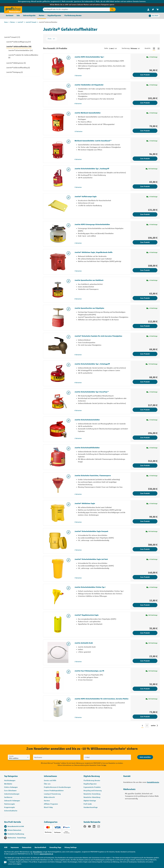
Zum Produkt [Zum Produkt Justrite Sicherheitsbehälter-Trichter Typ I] (145, 605)
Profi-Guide (88, 804)
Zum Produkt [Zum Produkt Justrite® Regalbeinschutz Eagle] (145, 633)
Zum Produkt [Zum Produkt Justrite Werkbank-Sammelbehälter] (145, 131)
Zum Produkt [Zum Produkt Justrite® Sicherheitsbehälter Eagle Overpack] (145, 549)
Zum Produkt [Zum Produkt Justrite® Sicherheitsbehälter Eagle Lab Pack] (145, 577)
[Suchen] (113, 9)
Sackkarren (8, 797)
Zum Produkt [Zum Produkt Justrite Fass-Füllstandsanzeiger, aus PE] (145, 689)
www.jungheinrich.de (46, 854)
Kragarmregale (10, 807)
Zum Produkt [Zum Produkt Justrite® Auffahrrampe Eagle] (145, 214)
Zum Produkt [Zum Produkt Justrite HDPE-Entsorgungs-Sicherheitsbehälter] (145, 242)
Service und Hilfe (50, 781)
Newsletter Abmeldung (92, 797)
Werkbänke (8, 784)
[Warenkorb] (158, 9)
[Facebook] (85, 827)
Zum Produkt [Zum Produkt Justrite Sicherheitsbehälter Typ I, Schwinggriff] (145, 382)
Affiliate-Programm (51, 804)
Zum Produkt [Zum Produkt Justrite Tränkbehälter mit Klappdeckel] (145, 103)
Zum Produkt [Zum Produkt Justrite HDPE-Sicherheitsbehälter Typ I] (145, 75)
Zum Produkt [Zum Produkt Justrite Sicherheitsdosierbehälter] (145, 438)
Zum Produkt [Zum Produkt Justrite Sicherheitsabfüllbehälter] (145, 466)
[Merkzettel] (153, 9)
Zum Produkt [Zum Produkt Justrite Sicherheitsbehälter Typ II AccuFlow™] (145, 410)
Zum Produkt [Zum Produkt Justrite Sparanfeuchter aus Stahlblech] (145, 298)
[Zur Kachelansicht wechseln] (159, 48)
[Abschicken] (145, 757)
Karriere (47, 801)
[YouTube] (89, 827)
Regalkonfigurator (90, 784)
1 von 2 (113, 49)
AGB (6, 847)
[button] (102, 777)
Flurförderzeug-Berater (92, 781)
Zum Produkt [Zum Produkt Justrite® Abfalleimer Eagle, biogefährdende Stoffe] (145, 270)
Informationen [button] (50, 776)
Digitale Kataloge (90, 801)
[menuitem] (148, 9)
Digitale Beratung (92, 776)
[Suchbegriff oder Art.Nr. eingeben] (76, 9)
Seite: (106, 48)
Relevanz (135, 49)
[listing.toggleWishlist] (69, 58)
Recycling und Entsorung (93, 791)
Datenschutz (27, 847)
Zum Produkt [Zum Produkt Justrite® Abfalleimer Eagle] (145, 521)
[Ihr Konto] (148, 9)
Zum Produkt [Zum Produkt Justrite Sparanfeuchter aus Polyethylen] (145, 326)
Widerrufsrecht (49, 797)
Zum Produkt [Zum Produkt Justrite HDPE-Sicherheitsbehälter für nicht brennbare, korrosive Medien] (145, 717)
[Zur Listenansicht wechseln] (154, 48)
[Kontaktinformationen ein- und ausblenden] (5, 863)
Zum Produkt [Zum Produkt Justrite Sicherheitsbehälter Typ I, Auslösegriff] (145, 187)
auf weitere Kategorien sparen (103, 5)
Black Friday (48, 807)
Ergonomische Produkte (92, 787)
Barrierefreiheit (40, 847)
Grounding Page (55, 847)
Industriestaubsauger (12, 794)
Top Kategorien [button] (11, 776)
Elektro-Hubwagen (11, 787)
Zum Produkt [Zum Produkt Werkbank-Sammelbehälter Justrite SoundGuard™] (145, 159)
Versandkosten (38, 852)
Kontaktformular (153, 782)
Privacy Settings (71, 847)
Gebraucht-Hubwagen (12, 801)
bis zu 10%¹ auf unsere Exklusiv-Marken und (76, 5)
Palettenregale (10, 804)
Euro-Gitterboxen (10, 791)
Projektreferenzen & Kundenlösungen (57, 787)
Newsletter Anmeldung (92, 794)
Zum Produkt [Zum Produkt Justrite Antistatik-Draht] (145, 661)
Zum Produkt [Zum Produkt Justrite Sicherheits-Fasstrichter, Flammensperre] (145, 493)
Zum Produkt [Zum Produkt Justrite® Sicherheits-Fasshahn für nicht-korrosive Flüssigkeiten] (145, 354)
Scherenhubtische (11, 811)
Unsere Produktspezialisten (54, 791)
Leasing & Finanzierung (52, 794)
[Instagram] (99, 827)
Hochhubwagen (10, 781)
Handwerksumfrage (91, 807)
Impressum (15, 847)
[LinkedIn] (94, 827)
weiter (153, 726)
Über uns (47, 784)
